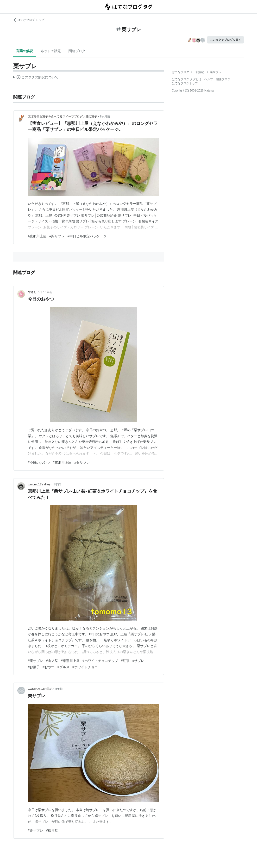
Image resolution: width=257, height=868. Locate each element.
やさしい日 (35, 292)
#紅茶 (125, 661)
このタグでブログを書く (226, 40)
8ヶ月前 (105, 116)
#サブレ (138, 661)
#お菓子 (34, 667)
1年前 (49, 292)
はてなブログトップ (185, 83)
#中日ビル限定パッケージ (87, 236)
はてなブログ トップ (29, 20)
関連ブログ (77, 51)
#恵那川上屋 (37, 236)
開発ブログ (223, 79)
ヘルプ (209, 79)
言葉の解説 (25, 51)
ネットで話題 (51, 51)
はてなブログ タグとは (187, 79)
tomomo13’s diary (39, 484)
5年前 (59, 689)
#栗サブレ (57, 236)
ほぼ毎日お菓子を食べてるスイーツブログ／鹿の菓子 (63, 116)
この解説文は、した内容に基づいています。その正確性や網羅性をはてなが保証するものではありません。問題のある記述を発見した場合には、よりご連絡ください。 (36, 78)
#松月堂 (52, 831)
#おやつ (49, 667)
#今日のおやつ (39, 463)
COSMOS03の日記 (40, 689)
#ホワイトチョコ (85, 667)
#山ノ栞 (52, 661)
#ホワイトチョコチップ (100, 661)
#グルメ (63, 667)
